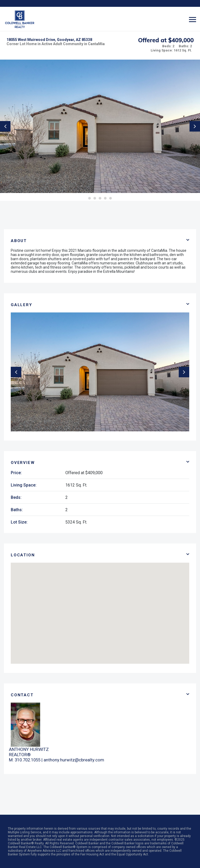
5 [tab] (110, 198)
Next (195, 126)
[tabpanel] (100, 126)
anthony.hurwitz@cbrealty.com (74, 760)
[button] (100, 608)
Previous (5, 126)
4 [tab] (105, 198)
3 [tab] (100, 198)
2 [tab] (95, 198)
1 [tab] (90, 198)
